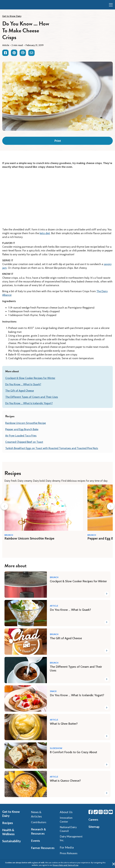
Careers (93, 820)
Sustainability (12, 841)
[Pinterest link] (106, 812)
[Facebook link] (91, 812)
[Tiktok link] (96, 812)
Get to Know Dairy (12, 16)
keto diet (45, 233)
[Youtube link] (111, 812)
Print (58, 141)
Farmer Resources (43, 848)
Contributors (39, 822)
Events (35, 841)
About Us (66, 812)
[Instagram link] (101, 812)
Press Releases (69, 853)
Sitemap (94, 827)
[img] (8, 5)
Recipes (8, 823)
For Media (67, 847)
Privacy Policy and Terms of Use (66, 865)
